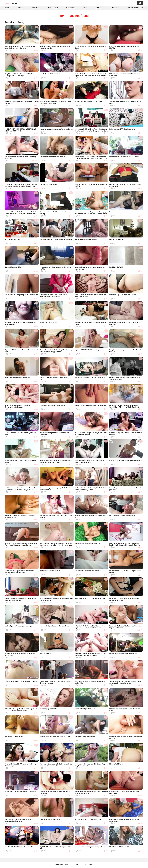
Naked (12, 3)
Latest (21, 8)
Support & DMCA (62, 864)
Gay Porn (99, 8)
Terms (75, 864)
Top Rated (36, 8)
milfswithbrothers (135, 8)
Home (7, 8)
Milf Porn (115, 8)
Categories (71, 8)
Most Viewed (53, 8)
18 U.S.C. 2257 (88, 864)
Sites (85, 8)
